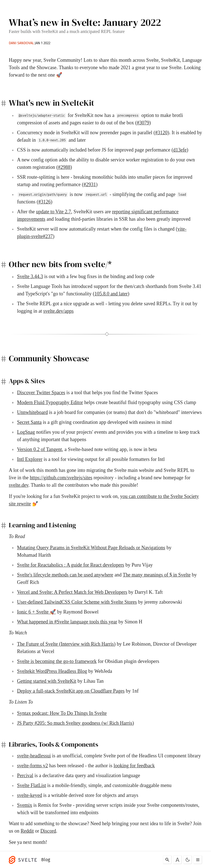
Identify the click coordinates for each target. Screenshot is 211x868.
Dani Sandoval (21, 43)
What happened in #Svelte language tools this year (67, 622)
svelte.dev (19, 485)
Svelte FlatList (32, 785)
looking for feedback (134, 766)
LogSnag (26, 432)
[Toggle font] (177, 860)
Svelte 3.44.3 (30, 276)
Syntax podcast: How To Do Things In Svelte (62, 713)
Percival (25, 775)
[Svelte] (24, 860)
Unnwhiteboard (32, 412)
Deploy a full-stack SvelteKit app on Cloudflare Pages (71, 691)
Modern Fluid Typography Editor (50, 402)
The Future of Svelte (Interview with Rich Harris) (66, 644)
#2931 (90, 184)
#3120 (161, 133)
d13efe (180, 150)
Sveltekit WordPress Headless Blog (52, 671)
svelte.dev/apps (59, 311)
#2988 (64, 167)
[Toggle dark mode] (188, 860)
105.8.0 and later (111, 294)
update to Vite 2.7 (54, 212)
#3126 (44, 202)
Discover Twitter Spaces (41, 393)
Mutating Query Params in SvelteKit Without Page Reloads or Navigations (91, 548)
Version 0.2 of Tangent (39, 449)
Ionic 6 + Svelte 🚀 (36, 612)
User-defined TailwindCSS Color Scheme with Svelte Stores (77, 602)
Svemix (25, 805)
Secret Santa (29, 422)
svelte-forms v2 (32, 766)
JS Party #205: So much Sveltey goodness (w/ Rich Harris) (75, 723)
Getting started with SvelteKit (47, 681)
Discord (48, 831)
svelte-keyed (30, 795)
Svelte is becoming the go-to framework (57, 661)
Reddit (27, 831)
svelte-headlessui (34, 756)
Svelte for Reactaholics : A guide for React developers (71, 565)
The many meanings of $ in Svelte (157, 575)
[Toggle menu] (198, 860)
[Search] (167, 860)
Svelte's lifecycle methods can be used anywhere (65, 575)
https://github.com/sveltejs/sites (61, 478)
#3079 (143, 123)
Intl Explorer (30, 459)
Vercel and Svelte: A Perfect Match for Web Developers (72, 592)
